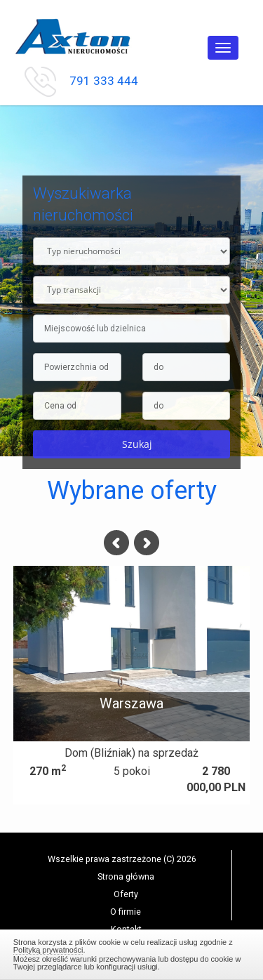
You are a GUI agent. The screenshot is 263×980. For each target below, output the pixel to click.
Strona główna (126, 876)
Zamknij (132, 953)
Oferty (126, 894)
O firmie (126, 912)
